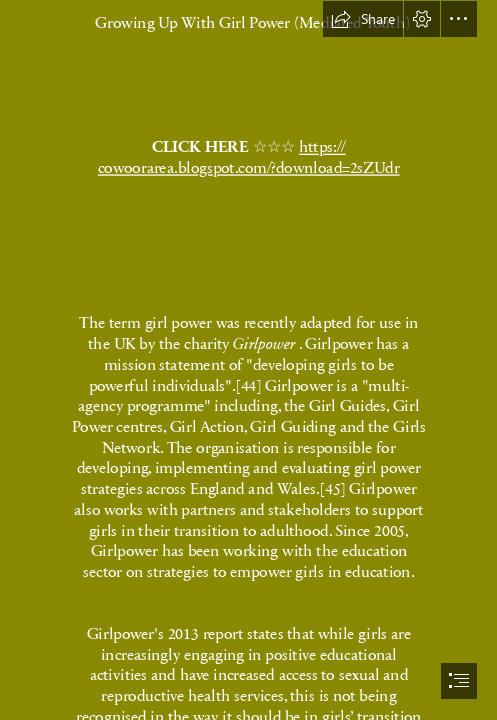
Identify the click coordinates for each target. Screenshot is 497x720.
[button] (363, 19)
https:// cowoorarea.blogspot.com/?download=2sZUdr (249, 156)
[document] (248, 360)
